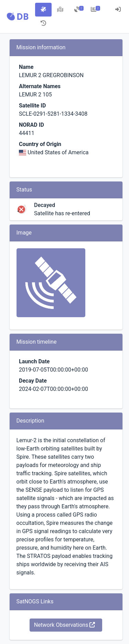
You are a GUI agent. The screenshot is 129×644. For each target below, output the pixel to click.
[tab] (43, 10)
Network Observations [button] (65, 625)
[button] (18, 17)
